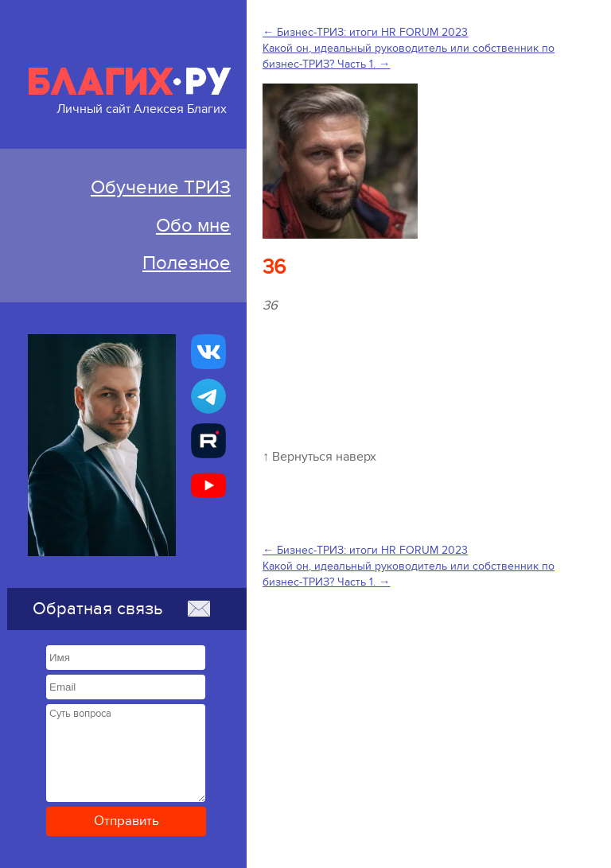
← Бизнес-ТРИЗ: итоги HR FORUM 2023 (365, 32)
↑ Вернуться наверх (319, 457)
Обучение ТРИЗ (161, 187)
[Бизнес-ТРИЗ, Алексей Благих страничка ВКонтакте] (208, 352)
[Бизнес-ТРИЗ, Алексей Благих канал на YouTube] (208, 485)
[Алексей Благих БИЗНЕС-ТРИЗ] (208, 441)
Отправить (126, 821)
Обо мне (193, 226)
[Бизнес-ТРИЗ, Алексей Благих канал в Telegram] (208, 396)
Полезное (187, 263)
